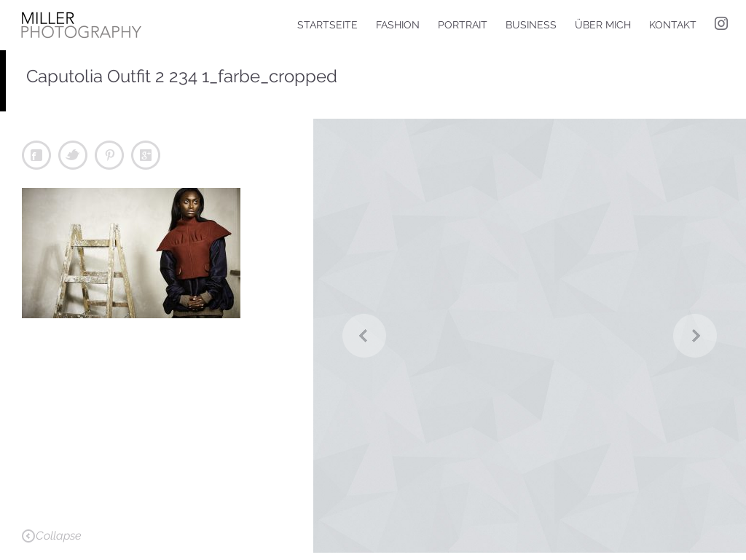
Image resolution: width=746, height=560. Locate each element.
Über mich (603, 25)
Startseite (327, 25)
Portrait (463, 25)
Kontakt (673, 25)
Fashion (398, 25)
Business (531, 25)
